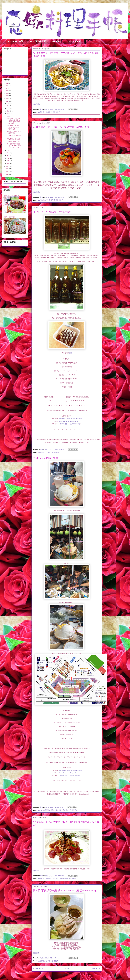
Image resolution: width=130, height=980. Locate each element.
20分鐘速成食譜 (38, 41)
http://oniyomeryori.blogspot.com (69, 421)
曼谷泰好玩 (56, 452)
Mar (8, 158)
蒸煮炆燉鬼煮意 (75, 424)
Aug (9, 114)
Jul (8, 116)
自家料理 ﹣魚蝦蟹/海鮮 (60, 879)
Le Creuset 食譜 (15, 41)
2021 (7, 86)
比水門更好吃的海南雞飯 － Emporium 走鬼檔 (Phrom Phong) (65, 890)
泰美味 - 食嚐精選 (66, 383)
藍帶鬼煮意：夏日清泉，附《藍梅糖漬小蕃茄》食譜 (61, 127)
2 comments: (60, 807)
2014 (7, 166)
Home (67, 969)
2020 (7, 88)
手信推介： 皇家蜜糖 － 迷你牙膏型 (52, 212)
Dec (9, 103)
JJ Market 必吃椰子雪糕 (46, 458)
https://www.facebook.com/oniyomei (70, 419)
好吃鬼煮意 (64, 424)
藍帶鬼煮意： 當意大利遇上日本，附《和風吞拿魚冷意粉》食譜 (14, 140)
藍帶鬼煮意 (56, 112)
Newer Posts (38, 969)
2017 (7, 96)
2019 (7, 91)
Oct (8, 109)
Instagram (75, 41)
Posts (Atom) (71, 974)
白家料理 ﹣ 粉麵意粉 (45, 112)
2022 (7, 83)
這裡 (70, 353)
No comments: (60, 109)
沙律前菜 (52, 200)
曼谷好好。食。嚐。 (62, 810)
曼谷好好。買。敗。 (45, 452)
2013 (7, 169)
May (9, 153)
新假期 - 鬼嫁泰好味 (9, 217)
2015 (7, 101)
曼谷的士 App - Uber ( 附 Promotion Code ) (67, 371)
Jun (8, 150)
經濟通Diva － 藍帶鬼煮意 (11, 195)
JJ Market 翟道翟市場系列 (47, 810)
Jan (8, 163)
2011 (7, 174)
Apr (8, 155)
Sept (9, 111)
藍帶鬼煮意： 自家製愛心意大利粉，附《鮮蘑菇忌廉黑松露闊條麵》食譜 (14, 121)
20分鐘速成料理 (43, 200)
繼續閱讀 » (37, 104)
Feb (8, 161)
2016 (7, 99)
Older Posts (96, 969)
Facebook (57, 41)
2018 (7, 93)
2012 (7, 172)
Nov (9, 106)
